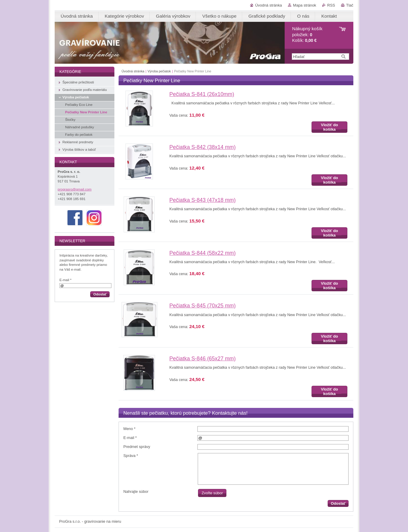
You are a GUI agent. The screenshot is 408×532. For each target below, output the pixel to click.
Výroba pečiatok (159, 71)
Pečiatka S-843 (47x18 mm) (203, 200)
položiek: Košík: (307, 35)
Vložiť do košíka (329, 127)
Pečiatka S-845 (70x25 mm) (203, 306)
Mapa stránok (305, 5)
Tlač (350, 5)
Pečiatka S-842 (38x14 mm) (203, 147)
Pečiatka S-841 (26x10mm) (202, 94)
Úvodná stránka (269, 5)
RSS (331, 5)
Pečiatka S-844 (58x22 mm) (203, 253)
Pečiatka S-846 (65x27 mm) (203, 359)
